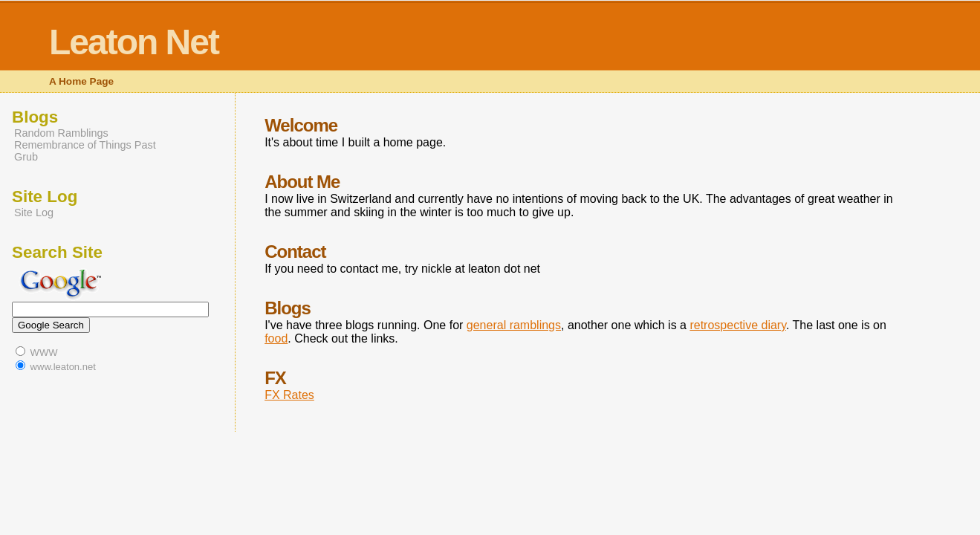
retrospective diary (738, 325)
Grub (26, 157)
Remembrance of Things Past (85, 145)
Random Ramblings (61, 133)
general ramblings (514, 325)
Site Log (34, 213)
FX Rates (289, 395)
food (276, 338)
